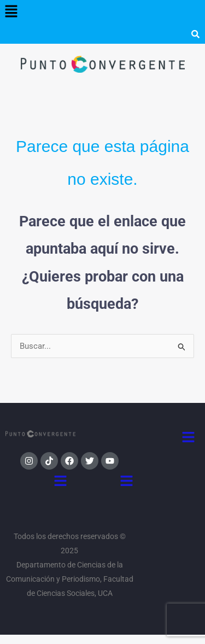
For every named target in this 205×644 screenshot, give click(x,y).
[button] (11, 12)
